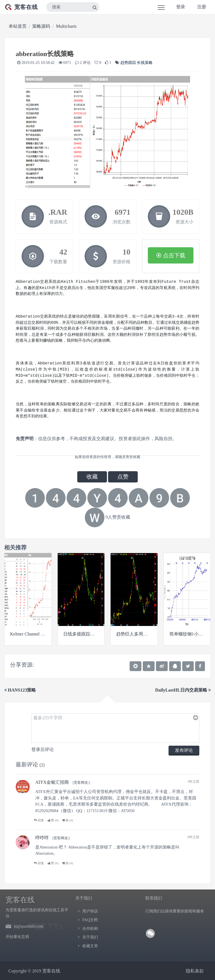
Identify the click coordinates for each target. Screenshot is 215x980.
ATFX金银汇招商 (52, 782)
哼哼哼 (42, 838)
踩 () (68, 820)
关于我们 (90, 937)
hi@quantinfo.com (29, 926)
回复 (39, 820)
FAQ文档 (90, 920)
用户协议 (90, 911)
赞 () (53, 820)
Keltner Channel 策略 (30, 634)
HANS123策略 (20, 690)
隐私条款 (195, 971)
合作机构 (90, 929)
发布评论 (184, 750)
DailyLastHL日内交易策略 (183, 690)
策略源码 (41, 26)
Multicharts (66, 26)
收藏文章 (90, 946)
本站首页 (18, 26)
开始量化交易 (17, 937)
